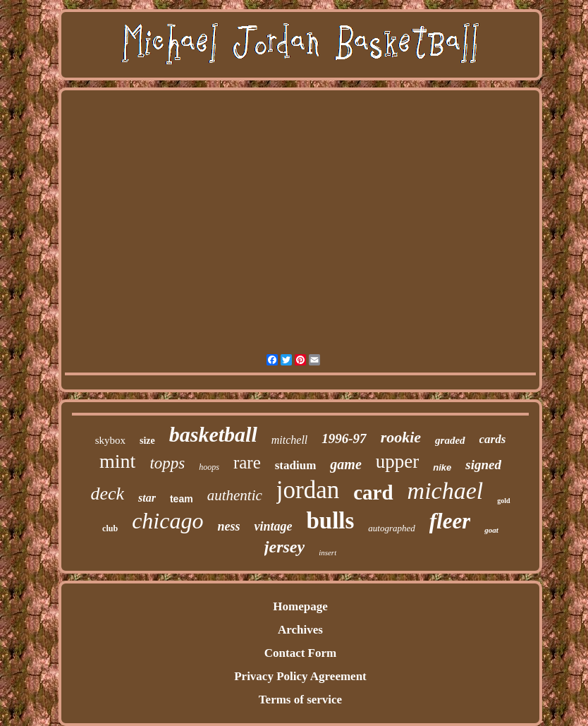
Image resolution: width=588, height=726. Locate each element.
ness (228, 526)
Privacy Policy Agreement (300, 676)
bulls (330, 521)
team (182, 499)
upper (397, 461)
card (373, 492)
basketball (213, 434)
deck (107, 494)
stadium (296, 465)
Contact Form (300, 653)
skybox (110, 440)
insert (327, 552)
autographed (391, 528)
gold (503, 501)
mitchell (290, 440)
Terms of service (300, 700)
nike (442, 467)
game (345, 464)
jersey (284, 547)
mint (117, 461)
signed (483, 465)
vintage (273, 526)
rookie (401, 437)
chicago (167, 521)
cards (493, 439)
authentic (235, 495)
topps (167, 463)
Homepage (300, 606)
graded (450, 440)
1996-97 (344, 438)
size (147, 441)
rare (247, 462)
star (147, 498)
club (110, 528)
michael (446, 491)
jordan (308, 490)
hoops (209, 467)
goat (491, 530)
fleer (450, 521)
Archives (300, 630)
